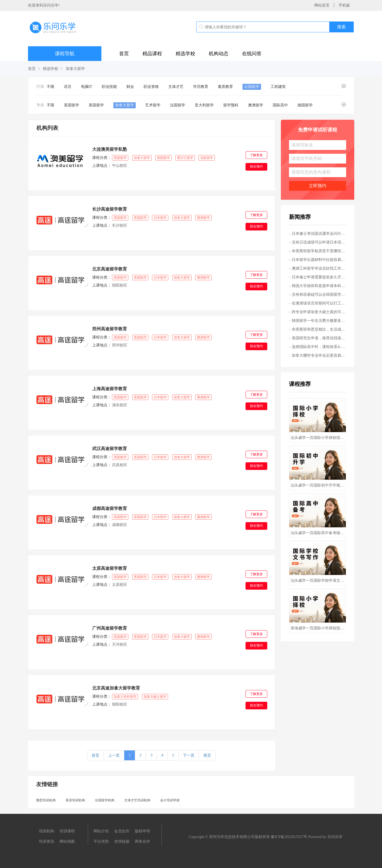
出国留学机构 (105, 800)
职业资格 (151, 87)
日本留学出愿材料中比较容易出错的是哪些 (319, 260)
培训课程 (67, 831)
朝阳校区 (119, 285)
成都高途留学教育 (110, 508)
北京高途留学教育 (110, 269)
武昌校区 (119, 465)
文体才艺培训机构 (137, 800)
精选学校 (185, 54)
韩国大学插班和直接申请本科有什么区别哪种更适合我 (319, 286)
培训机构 (46, 831)
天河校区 (119, 644)
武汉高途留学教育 (110, 449)
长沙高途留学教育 (110, 209)
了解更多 (256, 155)
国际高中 (280, 105)
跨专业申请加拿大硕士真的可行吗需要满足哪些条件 (319, 312)
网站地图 (67, 841)
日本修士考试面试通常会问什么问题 (319, 234)
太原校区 (119, 585)
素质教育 (225, 87)
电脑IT (87, 87)
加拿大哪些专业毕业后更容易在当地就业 (319, 355)
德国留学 (305, 105)
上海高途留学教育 (110, 389)
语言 (68, 87)
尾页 (207, 755)
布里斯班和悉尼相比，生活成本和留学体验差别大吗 (319, 329)
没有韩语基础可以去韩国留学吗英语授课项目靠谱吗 (319, 295)
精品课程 (152, 54)
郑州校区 (119, 345)
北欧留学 (207, 158)
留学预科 (231, 105)
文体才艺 (176, 87)
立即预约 (318, 186)
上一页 (114, 755)
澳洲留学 (256, 105)
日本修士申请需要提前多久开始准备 (319, 277)
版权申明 (142, 831)
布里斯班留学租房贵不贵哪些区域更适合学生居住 (319, 251)
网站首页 (322, 5)
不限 (51, 87)
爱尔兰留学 (185, 158)
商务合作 (142, 841)
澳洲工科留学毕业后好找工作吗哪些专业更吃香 (319, 268)
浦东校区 (119, 405)
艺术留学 (153, 105)
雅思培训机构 (46, 800)
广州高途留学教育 (110, 628)
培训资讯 (46, 841)
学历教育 (201, 87)
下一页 (189, 755)
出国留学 (252, 87)
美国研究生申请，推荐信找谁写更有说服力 (319, 338)
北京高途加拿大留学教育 (116, 688)
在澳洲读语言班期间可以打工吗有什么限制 (319, 303)
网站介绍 (101, 831)
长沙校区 (119, 225)
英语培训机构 (75, 800)
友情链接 (122, 841)
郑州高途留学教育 (110, 329)
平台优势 (101, 841)
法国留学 (178, 105)
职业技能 (109, 87)
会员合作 (122, 831)
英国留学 (72, 105)
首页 (124, 54)
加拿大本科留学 (125, 697)
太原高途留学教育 (110, 568)
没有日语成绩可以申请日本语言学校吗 (319, 242)
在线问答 (252, 54)
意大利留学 (204, 105)
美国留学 (96, 105)
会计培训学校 (170, 800)
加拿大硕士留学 (155, 697)
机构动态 (219, 54)
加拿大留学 (75, 69)
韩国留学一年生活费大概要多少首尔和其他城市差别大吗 (319, 321)
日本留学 (160, 218)
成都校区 (119, 525)
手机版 (344, 5)
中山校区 (119, 166)
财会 (130, 87)
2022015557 (294, 837)
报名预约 (256, 167)
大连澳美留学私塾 (110, 149)
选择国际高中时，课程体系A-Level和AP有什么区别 (319, 347)
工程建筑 (278, 87)
